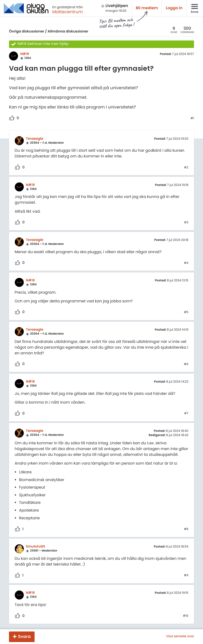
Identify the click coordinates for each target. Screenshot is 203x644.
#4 (186, 263)
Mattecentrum (68, 12)
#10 (186, 616)
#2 (186, 168)
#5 (186, 312)
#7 (186, 414)
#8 (186, 529)
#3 (186, 223)
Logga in (174, 8)
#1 (192, 118)
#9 (186, 576)
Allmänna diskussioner (68, 31)
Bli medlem (147, 8)
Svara (24, 637)
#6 (186, 364)
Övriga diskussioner (27, 31)
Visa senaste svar (180, 637)
